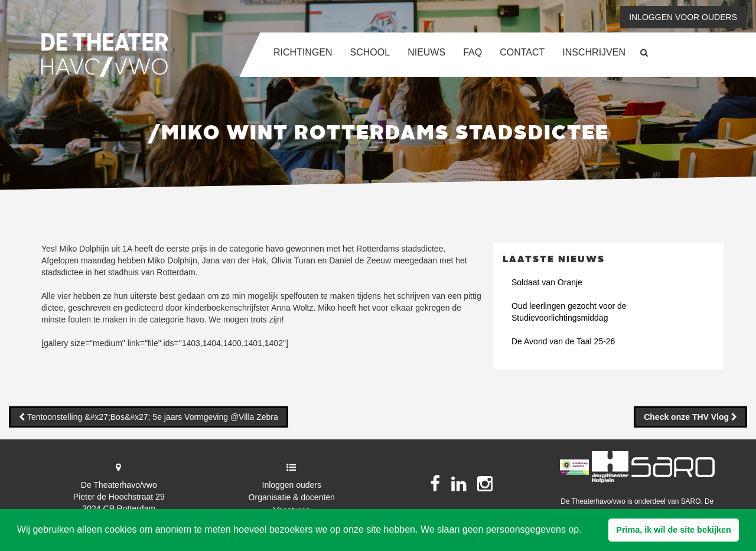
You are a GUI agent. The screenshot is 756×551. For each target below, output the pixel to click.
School (370, 52)
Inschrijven (594, 52)
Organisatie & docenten (292, 497)
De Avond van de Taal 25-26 (563, 341)
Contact (522, 52)
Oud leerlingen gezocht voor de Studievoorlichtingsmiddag (569, 312)
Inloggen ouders (292, 485)
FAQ (472, 52)
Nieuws (426, 52)
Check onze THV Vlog (687, 417)
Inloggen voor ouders (683, 17)
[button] (674, 530)
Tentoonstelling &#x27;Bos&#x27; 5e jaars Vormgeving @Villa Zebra (151, 417)
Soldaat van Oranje (547, 282)
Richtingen (303, 52)
